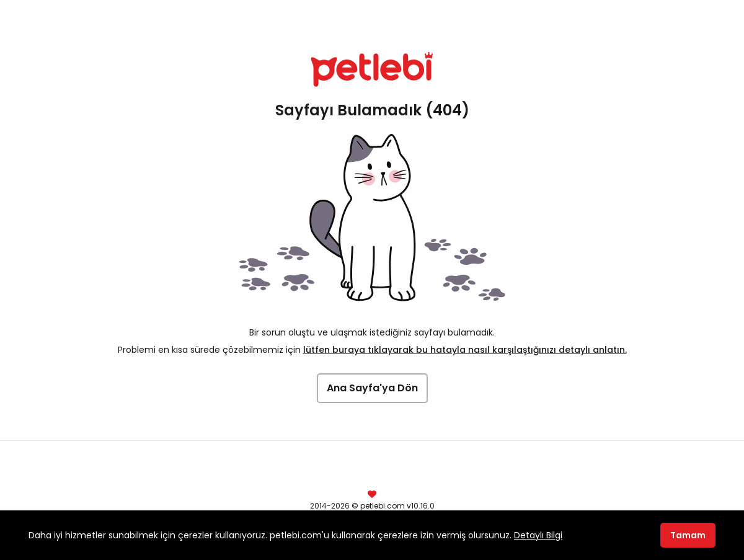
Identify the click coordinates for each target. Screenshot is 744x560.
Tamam (688, 535)
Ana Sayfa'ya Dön (372, 388)
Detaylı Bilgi (538, 535)
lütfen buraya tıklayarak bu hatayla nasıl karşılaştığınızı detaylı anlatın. (465, 350)
